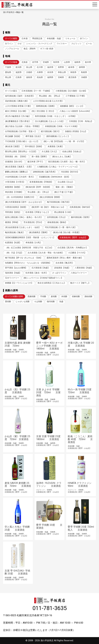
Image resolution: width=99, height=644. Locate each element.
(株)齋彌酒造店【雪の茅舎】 (18, 121)
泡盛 (61, 302)
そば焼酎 (38, 302)
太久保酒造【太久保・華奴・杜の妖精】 (46, 253)
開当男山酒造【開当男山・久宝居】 (21, 151)
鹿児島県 (72, 77)
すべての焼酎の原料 (14, 296)
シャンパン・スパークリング (39, 44)
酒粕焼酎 (88, 296)
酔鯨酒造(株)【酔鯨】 (57, 222)
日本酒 (25, 38)
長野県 (61, 67)
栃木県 (88, 62)
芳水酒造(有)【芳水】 (33, 222)
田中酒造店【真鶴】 (34, 146)
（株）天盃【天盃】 (14, 253)
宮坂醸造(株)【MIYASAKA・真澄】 (54, 177)
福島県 (77, 62)
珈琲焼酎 (51, 302)
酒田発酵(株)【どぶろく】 (58, 136)
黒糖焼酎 (32, 296)
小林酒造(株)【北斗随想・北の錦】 (71, 91)
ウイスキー (62, 44)
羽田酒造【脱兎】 (13, 212)
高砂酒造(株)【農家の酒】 (17, 101)
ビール (89, 44)
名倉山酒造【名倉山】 (72, 151)
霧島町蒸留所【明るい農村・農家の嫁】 (65, 258)
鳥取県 (73, 72)
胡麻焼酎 (76, 296)
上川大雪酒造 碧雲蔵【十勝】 (18, 106)
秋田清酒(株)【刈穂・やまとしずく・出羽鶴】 (56, 116)
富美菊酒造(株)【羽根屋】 (41, 182)
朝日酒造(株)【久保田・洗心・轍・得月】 (67, 162)
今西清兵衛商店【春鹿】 (16, 207)
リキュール (70, 38)
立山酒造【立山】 (66, 182)
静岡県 (82, 67)
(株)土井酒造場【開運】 (50, 197)
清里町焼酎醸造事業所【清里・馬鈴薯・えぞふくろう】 (30, 237)
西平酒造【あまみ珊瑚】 (16, 268)
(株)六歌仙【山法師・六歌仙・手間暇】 (23, 126)
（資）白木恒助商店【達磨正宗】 (20, 197)
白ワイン (9, 44)
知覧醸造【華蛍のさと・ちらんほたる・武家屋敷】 (28, 263)
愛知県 (8, 72)
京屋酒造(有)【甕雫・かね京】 (73, 237)
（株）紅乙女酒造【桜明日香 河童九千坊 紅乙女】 (29, 248)
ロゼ (20, 44)
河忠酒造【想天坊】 (70, 172)
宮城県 (46, 62)
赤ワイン (84, 38)
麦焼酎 (54, 296)
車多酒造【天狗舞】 (14, 192)
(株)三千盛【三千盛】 (64, 192)
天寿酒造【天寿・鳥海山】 (81, 121)
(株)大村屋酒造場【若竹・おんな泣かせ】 (24, 202)
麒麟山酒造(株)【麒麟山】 (17, 172)
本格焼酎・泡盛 (54, 38)
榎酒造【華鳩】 (12, 222)
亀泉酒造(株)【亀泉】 (15, 232)
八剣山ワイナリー (79, 273)
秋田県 (56, 62)
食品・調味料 (30, 49)
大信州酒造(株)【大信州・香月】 (20, 177)
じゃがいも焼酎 (23, 302)
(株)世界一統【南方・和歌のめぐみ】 (48, 207)
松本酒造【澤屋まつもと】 (38, 212)
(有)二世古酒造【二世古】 (43, 111)
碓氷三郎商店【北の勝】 (16, 111)
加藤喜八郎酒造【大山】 (76, 131)
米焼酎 (64, 296)
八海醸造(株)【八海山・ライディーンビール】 (58, 167)
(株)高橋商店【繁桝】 (39, 232)
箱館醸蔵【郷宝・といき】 (72, 106)
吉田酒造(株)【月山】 (57, 217)
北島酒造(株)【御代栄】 (80, 207)
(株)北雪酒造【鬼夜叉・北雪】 (19, 167)
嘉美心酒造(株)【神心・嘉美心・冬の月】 (24, 217)
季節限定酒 (37, 38)
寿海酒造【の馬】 (34, 243)
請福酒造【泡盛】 (62, 268)
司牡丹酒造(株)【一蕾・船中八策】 (61, 227)
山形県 (67, 62)
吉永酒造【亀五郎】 (65, 263)
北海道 (25, 62)
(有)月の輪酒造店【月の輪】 (18, 116)
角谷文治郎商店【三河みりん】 (52, 283)
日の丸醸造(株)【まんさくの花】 (50, 121)
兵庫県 (40, 72)
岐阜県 (71, 67)
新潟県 (19, 67)
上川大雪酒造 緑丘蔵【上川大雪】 (48, 101)
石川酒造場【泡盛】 (41, 268)
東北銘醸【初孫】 (13, 136)
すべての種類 (11, 38)
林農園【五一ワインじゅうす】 (19, 283)
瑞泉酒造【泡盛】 (13, 273)
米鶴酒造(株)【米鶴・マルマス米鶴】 (62, 126)
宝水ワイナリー (12, 278)
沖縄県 (84, 77)
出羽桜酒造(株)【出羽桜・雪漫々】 (21, 131)
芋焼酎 (43, 296)
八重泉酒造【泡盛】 (84, 268)
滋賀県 (19, 72)
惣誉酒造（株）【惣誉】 (16, 157)
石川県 (40, 67)
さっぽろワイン (59, 273)
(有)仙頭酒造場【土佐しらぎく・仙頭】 (23, 227)
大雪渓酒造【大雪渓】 (15, 182)
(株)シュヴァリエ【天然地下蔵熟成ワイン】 (43, 278)
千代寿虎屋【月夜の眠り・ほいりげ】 (22, 141)
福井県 (50, 67)
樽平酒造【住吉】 (34, 136)
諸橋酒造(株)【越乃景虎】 (45, 172)
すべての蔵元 (11, 91)
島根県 (84, 72)
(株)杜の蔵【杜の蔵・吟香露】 (67, 232)
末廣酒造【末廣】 (56, 146)
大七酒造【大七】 (50, 151)
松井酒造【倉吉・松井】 (37, 273)
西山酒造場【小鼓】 (63, 212)
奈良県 (50, 72)
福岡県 (50, 77)
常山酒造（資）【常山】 (39, 192)
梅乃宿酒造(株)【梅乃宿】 (59, 202)
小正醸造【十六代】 (77, 253)
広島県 (19, 77)
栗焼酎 (8, 302)
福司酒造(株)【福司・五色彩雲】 (20, 96)
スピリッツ (76, 44)
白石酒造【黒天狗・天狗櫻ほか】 (73, 248)
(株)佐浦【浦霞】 (13, 146)
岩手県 (35, 62)
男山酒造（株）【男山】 (50, 96)
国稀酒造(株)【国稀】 (46, 106)
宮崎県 (61, 77)
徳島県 (29, 77)
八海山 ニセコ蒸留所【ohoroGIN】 (75, 111)
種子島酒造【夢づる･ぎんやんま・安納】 (24, 258)
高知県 (40, 77)
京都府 (29, 72)
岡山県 (8, 77)
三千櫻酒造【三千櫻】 (76, 96)
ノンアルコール (12, 49)
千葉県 (8, 67)
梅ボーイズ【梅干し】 (80, 283)
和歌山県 (62, 72)
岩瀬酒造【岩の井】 (14, 162)
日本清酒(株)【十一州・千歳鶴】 (36, 91)
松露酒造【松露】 (13, 243)
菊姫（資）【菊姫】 (65, 187)
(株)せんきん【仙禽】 (62, 157)
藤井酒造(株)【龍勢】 (81, 217)
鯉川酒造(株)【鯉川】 (51, 131)
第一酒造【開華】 (40, 157)
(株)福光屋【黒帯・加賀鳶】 (38, 187)
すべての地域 (11, 62)
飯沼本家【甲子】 (36, 162)
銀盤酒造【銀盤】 (13, 187)
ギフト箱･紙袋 (47, 49)
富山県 (29, 67)
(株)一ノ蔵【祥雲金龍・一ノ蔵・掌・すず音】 (64, 141)
